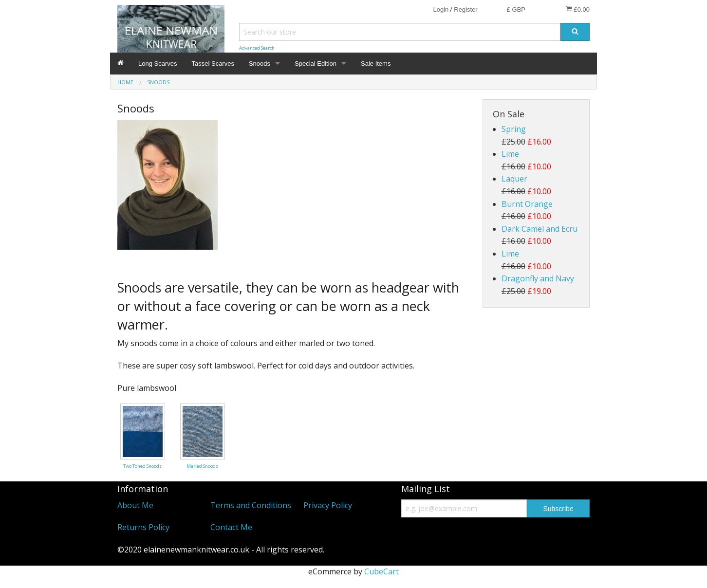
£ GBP (516, 9)
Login (441, 9)
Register (465, 9)
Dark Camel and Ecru (540, 229)
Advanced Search (257, 48)
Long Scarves (158, 64)
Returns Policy (143, 527)
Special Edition (316, 64)
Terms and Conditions (251, 505)
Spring (514, 129)
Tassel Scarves (213, 64)
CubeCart (381, 571)
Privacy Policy (328, 505)
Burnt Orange (527, 204)
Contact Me (231, 527)
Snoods (260, 64)
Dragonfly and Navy (538, 278)
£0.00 (578, 9)
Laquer (514, 179)
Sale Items (376, 64)
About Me (135, 505)
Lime (510, 154)
